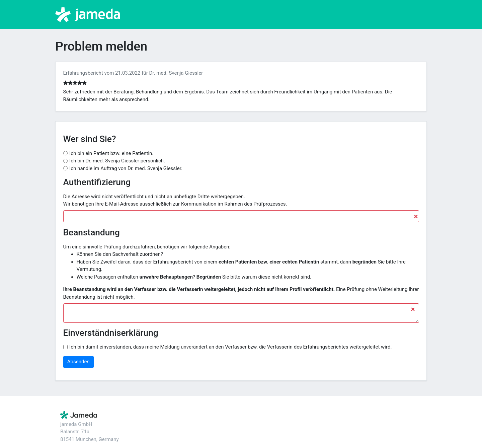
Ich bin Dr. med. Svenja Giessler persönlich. (117, 161)
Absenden (78, 362)
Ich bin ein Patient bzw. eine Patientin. (111, 153)
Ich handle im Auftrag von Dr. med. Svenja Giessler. (126, 168)
